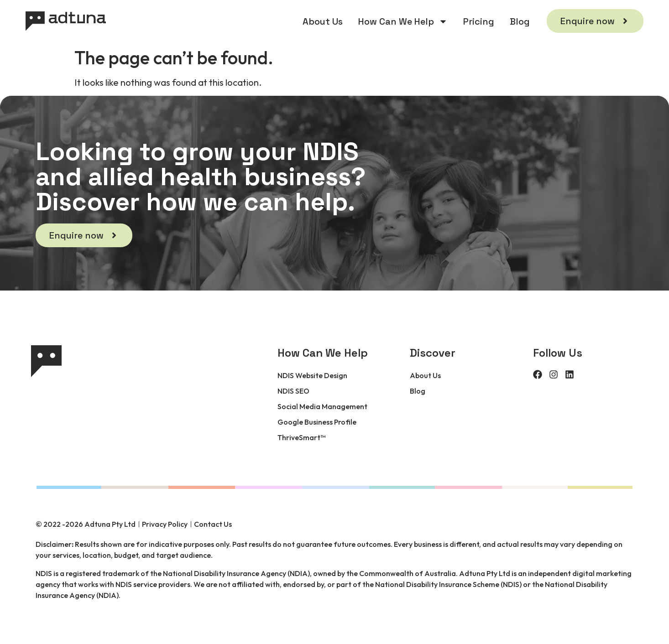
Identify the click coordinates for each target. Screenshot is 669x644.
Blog (520, 21)
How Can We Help (403, 21)
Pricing (479, 21)
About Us (323, 21)
